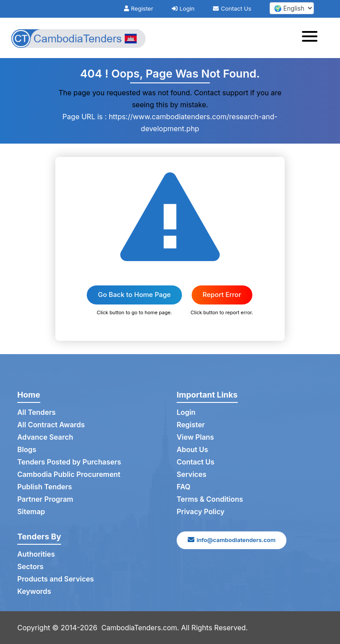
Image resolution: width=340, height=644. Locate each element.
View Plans (195, 437)
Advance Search (45, 437)
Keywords (34, 592)
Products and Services (56, 579)
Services (192, 475)
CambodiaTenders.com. (141, 628)
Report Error (222, 295)
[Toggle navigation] (312, 38)
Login (183, 8)
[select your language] (292, 8)
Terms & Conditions (210, 500)
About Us (192, 450)
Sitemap (31, 512)
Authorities (36, 554)
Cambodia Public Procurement (69, 475)
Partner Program (45, 500)
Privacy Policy (201, 512)
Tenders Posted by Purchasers (70, 462)
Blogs (27, 450)
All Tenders (37, 413)
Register (139, 8)
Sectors (31, 567)
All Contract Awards (51, 425)
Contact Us (232, 8)
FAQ (184, 487)
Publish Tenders (45, 487)
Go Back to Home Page (134, 295)
